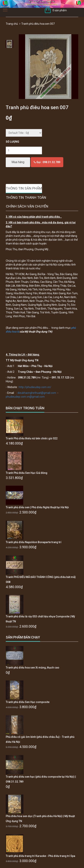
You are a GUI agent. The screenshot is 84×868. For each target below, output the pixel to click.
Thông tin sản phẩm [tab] (24, 188)
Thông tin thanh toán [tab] (26, 197)
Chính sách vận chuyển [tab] (27, 206)
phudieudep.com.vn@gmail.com (25, 397)
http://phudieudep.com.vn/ (35, 387)
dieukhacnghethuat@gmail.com (37, 393)
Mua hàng (18, 162)
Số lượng (12, 142)
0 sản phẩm (60, 10)
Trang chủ (12, 24)
